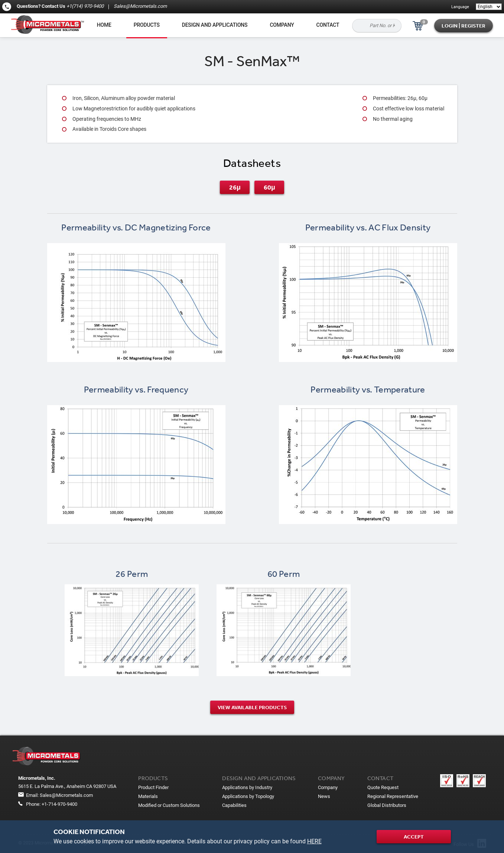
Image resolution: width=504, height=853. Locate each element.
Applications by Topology (248, 796)
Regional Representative (393, 796)
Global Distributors (387, 805)
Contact (328, 25)
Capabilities (234, 805)
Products (147, 25)
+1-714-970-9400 (59, 804)
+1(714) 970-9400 (85, 6)
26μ (235, 187)
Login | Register (464, 26)
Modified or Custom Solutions (169, 805)
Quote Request (383, 787)
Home (104, 25)
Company (282, 25)
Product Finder (153, 787)
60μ (269, 187)
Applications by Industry (247, 787)
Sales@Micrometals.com (140, 6)
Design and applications (215, 25)
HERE (314, 841)
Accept (414, 837)
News (324, 796)
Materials (148, 796)
